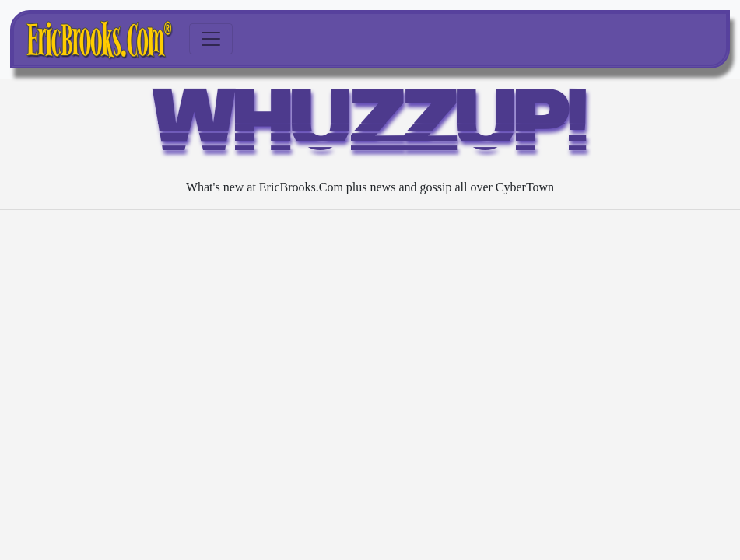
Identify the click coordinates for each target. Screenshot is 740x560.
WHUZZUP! (370, 128)
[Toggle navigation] (211, 39)
